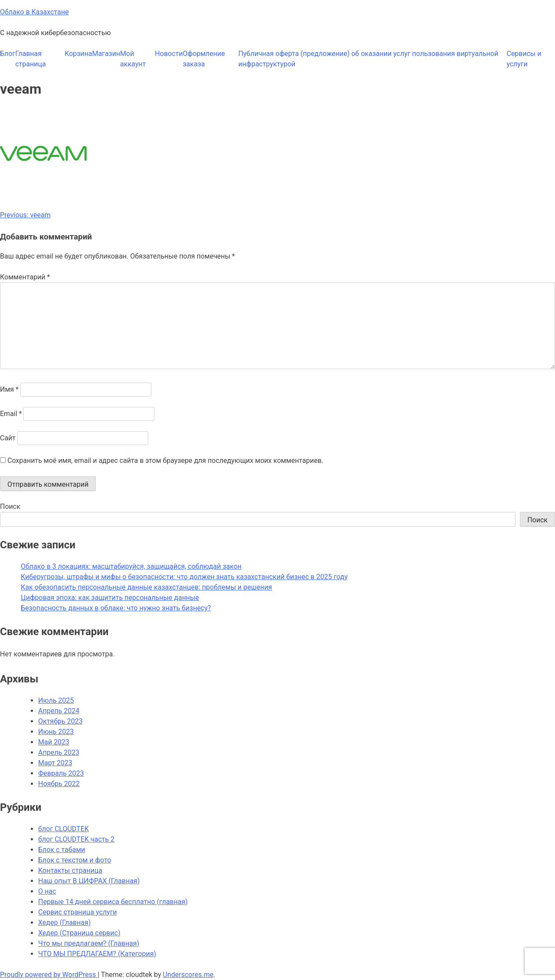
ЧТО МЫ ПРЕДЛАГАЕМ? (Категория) (97, 954)
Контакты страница (70, 870)
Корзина (78, 54)
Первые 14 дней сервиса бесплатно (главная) (113, 902)
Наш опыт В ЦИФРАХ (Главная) (89, 881)
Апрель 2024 (59, 711)
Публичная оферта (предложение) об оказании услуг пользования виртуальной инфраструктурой (369, 59)
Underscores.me (188, 975)
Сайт (8, 438)
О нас (47, 891)
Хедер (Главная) (64, 923)
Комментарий (25, 277)
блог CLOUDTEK (64, 829)
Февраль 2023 (61, 773)
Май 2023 (54, 742)
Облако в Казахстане (34, 12)
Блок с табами (62, 850)
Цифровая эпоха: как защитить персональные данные (110, 598)
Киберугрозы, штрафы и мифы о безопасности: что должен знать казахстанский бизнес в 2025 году (184, 577)
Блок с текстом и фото (75, 860)
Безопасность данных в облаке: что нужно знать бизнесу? (116, 608)
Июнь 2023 (56, 732)
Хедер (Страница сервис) (79, 933)
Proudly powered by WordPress (49, 975)
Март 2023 (55, 763)
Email (11, 414)
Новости (169, 54)
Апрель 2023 (59, 752)
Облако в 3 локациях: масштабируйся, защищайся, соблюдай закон (131, 566)
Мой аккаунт (133, 59)
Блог (8, 54)
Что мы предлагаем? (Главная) (89, 943)
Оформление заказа (204, 59)
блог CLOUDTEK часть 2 (76, 839)
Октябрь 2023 (60, 721)
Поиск (10, 506)
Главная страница (30, 59)
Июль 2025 (56, 700)
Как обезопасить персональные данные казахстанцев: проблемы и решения (146, 587)
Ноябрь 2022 (59, 784)
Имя (9, 389)
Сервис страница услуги (78, 912)
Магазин (106, 54)
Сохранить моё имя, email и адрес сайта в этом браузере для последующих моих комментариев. (165, 461)
